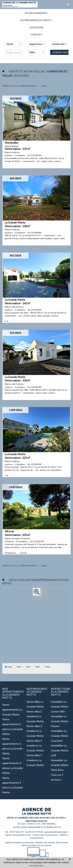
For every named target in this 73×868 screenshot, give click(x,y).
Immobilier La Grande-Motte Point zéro (60, 765)
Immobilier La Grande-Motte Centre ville (60, 707)
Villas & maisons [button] (36, 13)
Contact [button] (37, 34)
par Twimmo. (46, 845)
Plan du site (34, 824)
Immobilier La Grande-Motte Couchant (60, 736)
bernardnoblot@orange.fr (56, 832)
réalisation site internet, (45, 843)
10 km (46, 667)
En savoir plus (37, 866)
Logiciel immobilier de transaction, (20, 843)
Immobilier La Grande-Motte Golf (60, 750)
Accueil (22, 824)
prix (44, 86)
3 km (18, 667)
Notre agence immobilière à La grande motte (37, 827)
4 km (27, 667)
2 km (8, 667)
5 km (36, 667)
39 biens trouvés (60, 58)
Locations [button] (36, 27)
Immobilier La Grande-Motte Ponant (60, 721)
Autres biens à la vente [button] (36, 20)
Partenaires (48, 824)
